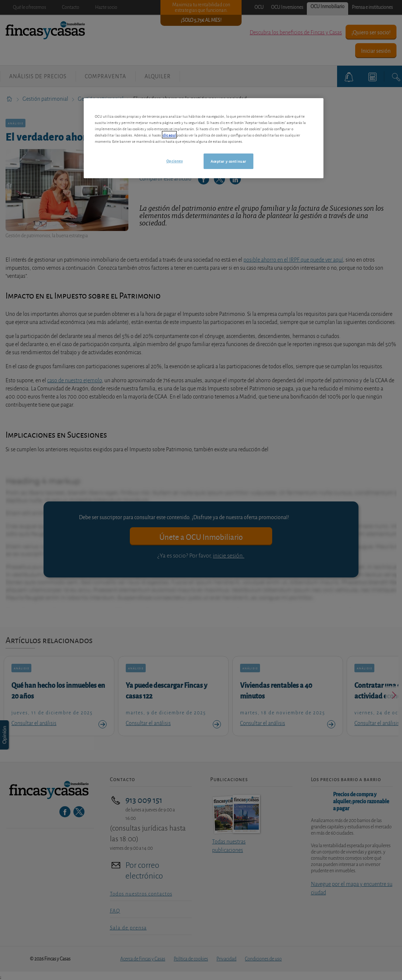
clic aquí (169, 135)
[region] (204, 138)
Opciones (175, 161)
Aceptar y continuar (228, 161)
